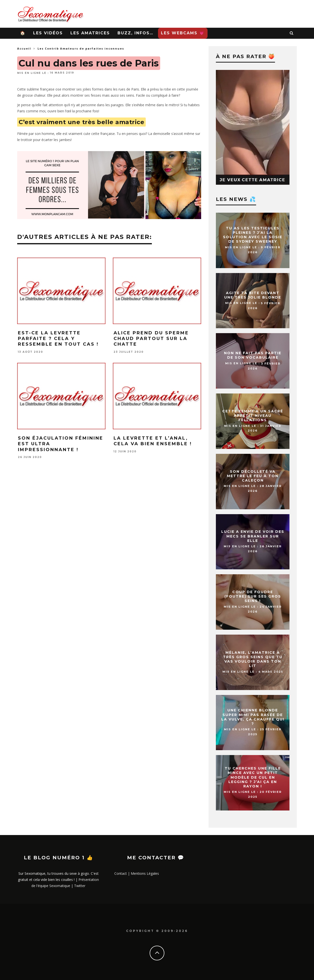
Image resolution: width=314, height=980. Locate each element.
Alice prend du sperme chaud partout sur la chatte (151, 339)
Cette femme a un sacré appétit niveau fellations (253, 416)
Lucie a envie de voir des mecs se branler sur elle (253, 536)
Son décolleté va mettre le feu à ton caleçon (253, 476)
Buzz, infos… (135, 33)
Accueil (24, 48)
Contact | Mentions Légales (137, 873)
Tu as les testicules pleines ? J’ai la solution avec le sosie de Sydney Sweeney (253, 235)
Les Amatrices (90, 33)
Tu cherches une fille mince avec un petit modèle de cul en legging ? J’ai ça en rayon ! (253, 777)
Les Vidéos (48, 33)
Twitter (80, 886)
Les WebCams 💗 (183, 33)
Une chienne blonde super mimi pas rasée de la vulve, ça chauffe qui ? (253, 717)
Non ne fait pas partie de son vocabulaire (253, 355)
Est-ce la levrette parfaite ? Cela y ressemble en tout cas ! (58, 339)
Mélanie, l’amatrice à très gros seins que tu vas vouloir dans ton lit (253, 659)
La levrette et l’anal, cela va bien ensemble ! (153, 441)
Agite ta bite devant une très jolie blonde (253, 295)
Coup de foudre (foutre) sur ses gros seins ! (253, 596)
